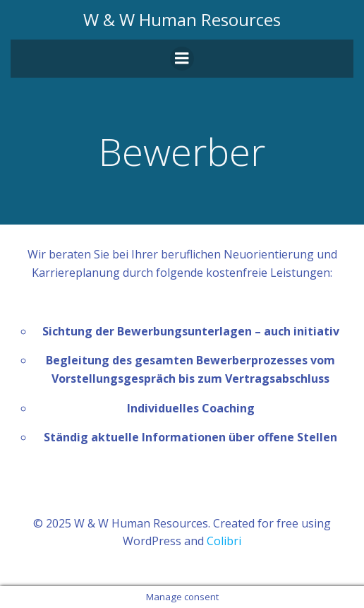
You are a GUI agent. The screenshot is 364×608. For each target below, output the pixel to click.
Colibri (224, 541)
